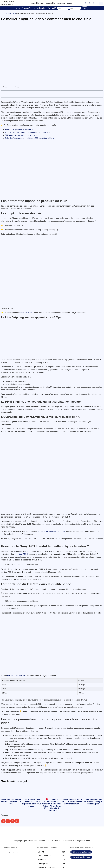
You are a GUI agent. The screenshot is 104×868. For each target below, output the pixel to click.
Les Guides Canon (38, 3)
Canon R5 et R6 (25, 313)
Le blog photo (7, 2)
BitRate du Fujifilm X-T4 (17, 676)
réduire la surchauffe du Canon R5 (51, 531)
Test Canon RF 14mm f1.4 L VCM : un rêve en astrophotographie (72, 802)
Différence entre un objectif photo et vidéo (22, 135)
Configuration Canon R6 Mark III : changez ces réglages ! (93, 802)
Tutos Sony (61, 3)
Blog (14, 13)
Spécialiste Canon (7, 4)
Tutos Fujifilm (51, 3)
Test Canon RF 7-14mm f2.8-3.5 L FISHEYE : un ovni (11, 802)
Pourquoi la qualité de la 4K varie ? (19, 129)
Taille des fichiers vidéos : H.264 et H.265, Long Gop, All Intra (29, 138)
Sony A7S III (23, 554)
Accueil (9, 13)
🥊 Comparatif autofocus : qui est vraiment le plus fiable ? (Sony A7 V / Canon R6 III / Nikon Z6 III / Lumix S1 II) (52, 805)
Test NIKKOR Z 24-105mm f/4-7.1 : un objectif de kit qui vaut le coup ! (32, 803)
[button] (101, 3)
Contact (70, 3)
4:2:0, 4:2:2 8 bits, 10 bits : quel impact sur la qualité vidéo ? (29, 132)
